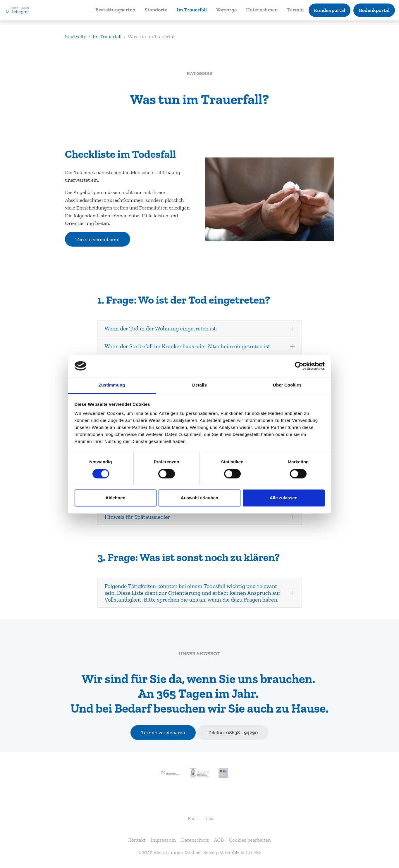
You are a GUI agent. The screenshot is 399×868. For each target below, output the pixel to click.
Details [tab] (199, 385)
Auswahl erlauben (199, 498)
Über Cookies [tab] (287, 385)
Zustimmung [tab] (112, 385)
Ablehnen (115, 498)
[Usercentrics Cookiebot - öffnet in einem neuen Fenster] (299, 366)
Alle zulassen (284, 498)
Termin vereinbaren (97, 239)
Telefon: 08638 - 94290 (233, 732)
